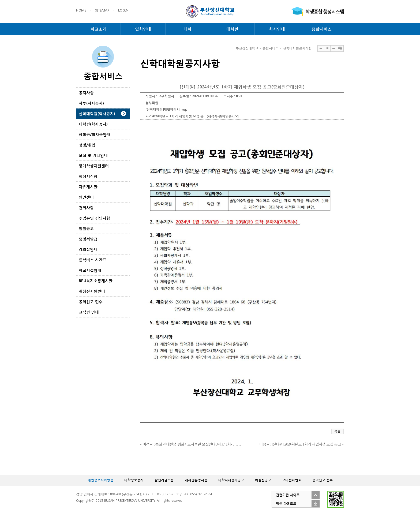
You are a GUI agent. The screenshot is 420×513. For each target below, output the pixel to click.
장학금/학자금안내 (95, 134)
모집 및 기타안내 (93, 155)
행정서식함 (88, 176)
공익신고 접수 (91, 302)
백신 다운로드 (286, 503)
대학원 (232, 29)
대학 (187, 29)
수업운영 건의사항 (94, 218)
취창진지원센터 (92, 291)
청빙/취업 (87, 145)
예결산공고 (263, 480)
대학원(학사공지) (93, 124)
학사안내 (277, 29)
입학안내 (143, 29)
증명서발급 (88, 239)
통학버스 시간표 (93, 260)
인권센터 (86, 197)
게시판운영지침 (196, 480)
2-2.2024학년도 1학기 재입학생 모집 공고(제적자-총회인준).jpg (192, 116)
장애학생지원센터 (94, 166)
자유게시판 (88, 187)
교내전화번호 (292, 480)
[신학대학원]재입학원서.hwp (166, 109)
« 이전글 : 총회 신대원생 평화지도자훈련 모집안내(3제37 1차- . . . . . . (190, 444)
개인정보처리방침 (100, 480)
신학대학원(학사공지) (97, 113)
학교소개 (99, 29)
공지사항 (86, 93)
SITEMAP (102, 10)
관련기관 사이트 (288, 495)
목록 (337, 431)
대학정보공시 (134, 480)
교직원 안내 (89, 312)
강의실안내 (88, 249)
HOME (81, 10)
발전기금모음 (164, 480)
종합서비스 (322, 29)
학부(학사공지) (91, 103)
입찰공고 (86, 228)
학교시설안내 (90, 270)
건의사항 (86, 207)
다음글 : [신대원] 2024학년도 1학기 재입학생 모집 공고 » (301, 444)
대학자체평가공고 (231, 480)
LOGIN (123, 10)
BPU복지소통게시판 (96, 281)
